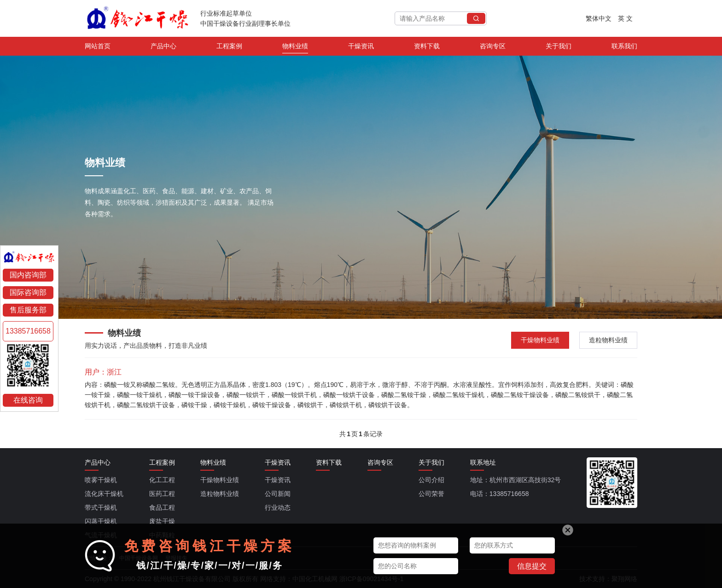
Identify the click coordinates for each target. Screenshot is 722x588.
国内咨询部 (28, 275)
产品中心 (163, 48)
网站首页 (98, 48)
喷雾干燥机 (101, 480)
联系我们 (624, 48)
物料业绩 (295, 48)
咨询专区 (493, 48)
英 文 (625, 18)
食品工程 (162, 507)
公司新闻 (278, 494)
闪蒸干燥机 (101, 521)
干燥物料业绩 (540, 340)
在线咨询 (28, 400)
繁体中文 (599, 18)
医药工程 (162, 494)
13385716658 (28, 331)
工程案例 (229, 48)
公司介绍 (431, 480)
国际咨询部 (28, 292)
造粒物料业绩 (608, 340)
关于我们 (559, 48)
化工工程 (162, 480)
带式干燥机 (101, 507)
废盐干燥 (162, 521)
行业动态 (278, 507)
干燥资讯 (361, 48)
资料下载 (427, 48)
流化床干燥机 (104, 494)
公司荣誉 (431, 494)
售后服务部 (28, 310)
